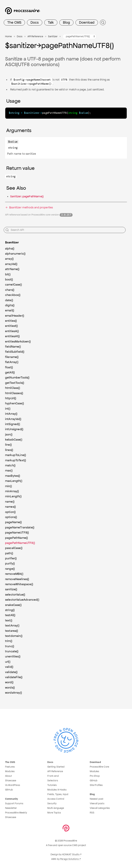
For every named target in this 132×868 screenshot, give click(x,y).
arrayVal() (11, 264)
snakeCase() (13, 605)
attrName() (12, 269)
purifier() (11, 558)
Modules (10, 771)
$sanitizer (12, 242)
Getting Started (56, 767)
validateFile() (14, 677)
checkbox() (13, 295)
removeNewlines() (17, 579)
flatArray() (12, 362)
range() (10, 569)
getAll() (10, 372)
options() (11, 517)
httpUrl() (11, 398)
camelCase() (13, 284)
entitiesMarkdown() (18, 341)
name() (10, 501)
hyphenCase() (15, 403)
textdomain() (14, 636)
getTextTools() (15, 383)
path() (9, 553)
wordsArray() (13, 692)
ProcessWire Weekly (16, 812)
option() (10, 512)
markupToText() (16, 460)
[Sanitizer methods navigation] (79, 37)
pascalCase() (14, 548)
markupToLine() (16, 455)
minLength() (13, 496)
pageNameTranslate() (20, 527)
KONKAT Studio (71, 854)
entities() (11, 321)
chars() (10, 290)
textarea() (12, 631)
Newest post (97, 799)
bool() (9, 279)
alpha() (10, 248)
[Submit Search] (103, 22)
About (8, 776)
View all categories (100, 808)
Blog (66, 22)
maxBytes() (13, 476)
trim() (9, 641)
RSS (92, 812)
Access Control (56, 799)
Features (10, 767)
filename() (12, 357)
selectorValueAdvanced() (22, 599)
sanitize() (11, 589)
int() (8, 408)
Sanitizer (53, 36)
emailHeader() (15, 315)
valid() (9, 667)
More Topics (54, 812)
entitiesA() (12, 331)
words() (10, 687)
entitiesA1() (12, 336)
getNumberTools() (17, 377)
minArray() (12, 491)
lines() (9, 450)
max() (9, 470)
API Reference (35, 36)
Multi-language (56, 808)
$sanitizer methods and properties (29, 207)
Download (87, 22)
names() (10, 506)
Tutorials (52, 785)
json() (9, 434)
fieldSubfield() (15, 351)
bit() (8, 274)
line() (8, 444)
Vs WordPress (13, 785)
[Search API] (65, 230)
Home (8, 36)
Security (52, 803)
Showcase (11, 780)
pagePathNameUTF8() (20, 543)
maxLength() (14, 481)
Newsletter (11, 808)
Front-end (53, 776)
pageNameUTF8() (17, 532)
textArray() (12, 625)
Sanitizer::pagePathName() (27, 196)
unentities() (13, 656)
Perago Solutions (69, 859)
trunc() (10, 646)
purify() (10, 563)
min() (8, 486)
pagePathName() (16, 538)
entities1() (11, 326)
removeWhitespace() (19, 584)
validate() (11, 672)
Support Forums (14, 803)
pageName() (13, 522)
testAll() (10, 615)
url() (8, 661)
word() (9, 682)
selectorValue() (15, 594)
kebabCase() (14, 439)
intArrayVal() (13, 419)
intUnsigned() (14, 429)
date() (9, 300)
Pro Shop (95, 776)
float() (9, 367)
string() (10, 610)
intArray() (11, 414)
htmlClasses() (14, 393)
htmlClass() (13, 388)
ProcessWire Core (100, 767)
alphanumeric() (15, 253)
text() (9, 620)
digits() (10, 305)
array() (9, 259)
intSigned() (13, 424)
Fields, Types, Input (58, 794)
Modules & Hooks (57, 789)
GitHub (9, 789)
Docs (35, 22)
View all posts (97, 803)
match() (10, 465)
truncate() (12, 651)
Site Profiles (96, 785)
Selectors (53, 780)
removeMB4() (14, 574)
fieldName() (13, 346)
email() (10, 310)
